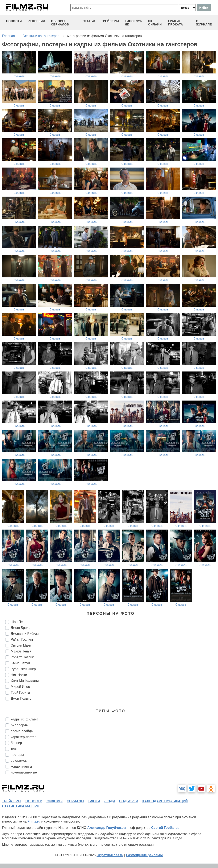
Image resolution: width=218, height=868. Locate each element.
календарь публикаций (165, 801)
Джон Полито (21, 698)
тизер (15, 749)
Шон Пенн (19, 622)
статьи (89, 21)
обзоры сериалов (60, 23)
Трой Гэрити (20, 693)
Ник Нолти (19, 675)
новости (14, 21)
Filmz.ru (34, 821)
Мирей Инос (20, 687)
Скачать (19, 76)
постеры (17, 755)
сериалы (75, 801)
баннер (16, 743)
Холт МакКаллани (25, 681)
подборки (129, 801)
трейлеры (110, 21)
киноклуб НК (133, 23)
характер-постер (24, 737)
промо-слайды (22, 731)
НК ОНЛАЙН (155, 23)
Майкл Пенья (21, 651)
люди (110, 801)
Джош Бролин (22, 628)
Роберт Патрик (22, 657)
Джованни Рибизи (25, 634)
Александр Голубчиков (106, 828)
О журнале (204, 23)
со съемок (19, 761)
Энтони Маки (21, 645)
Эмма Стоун (20, 663)
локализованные (24, 772)
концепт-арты (21, 766)
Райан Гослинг (22, 640)
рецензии (36, 21)
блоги (94, 801)
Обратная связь (110, 855)
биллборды (20, 725)
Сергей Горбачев (165, 828)
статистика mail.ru (21, 806)
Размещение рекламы (144, 855)
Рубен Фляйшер (23, 669)
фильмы (54, 801)
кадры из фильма (24, 719)
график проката (176, 23)
